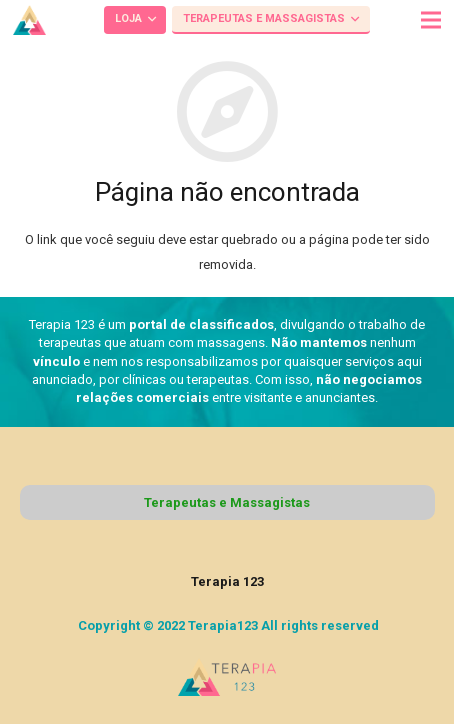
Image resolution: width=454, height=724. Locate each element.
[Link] (29, 20)
